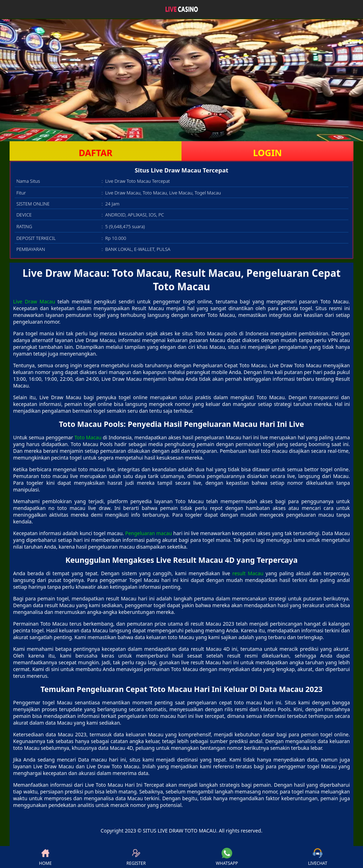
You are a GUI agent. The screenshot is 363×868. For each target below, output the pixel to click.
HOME (45, 857)
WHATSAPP (227, 857)
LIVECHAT (318, 857)
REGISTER (136, 857)
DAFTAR (96, 153)
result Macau (248, 573)
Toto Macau (88, 437)
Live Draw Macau (34, 301)
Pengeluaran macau (149, 533)
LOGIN (267, 153)
